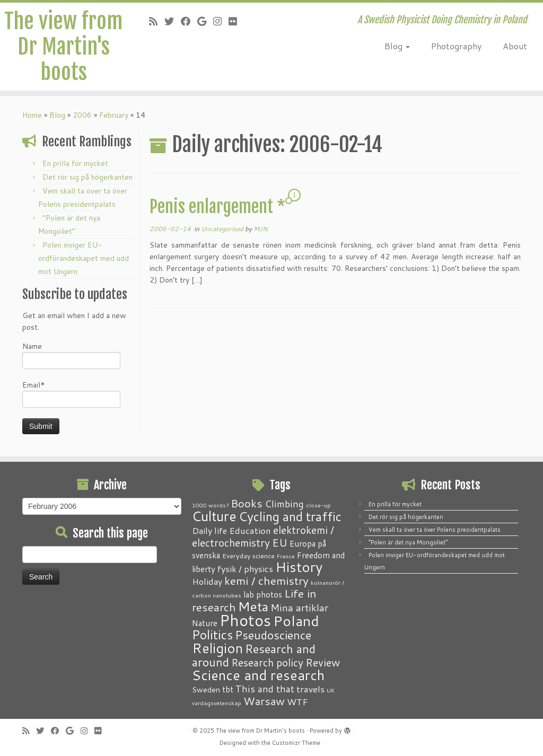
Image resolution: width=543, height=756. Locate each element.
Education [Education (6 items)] (250, 530)
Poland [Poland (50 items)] (296, 621)
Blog (397, 46)
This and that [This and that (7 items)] (265, 689)
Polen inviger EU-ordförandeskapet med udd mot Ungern (84, 258)
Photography (456, 46)
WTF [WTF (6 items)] (297, 701)
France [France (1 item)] (286, 556)
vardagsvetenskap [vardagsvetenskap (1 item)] (217, 703)
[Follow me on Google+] (205, 21)
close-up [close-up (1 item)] (318, 505)
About (515, 46)
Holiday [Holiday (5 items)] (207, 581)
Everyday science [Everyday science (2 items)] (248, 556)
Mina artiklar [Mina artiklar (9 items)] (299, 608)
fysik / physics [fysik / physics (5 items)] (245, 569)
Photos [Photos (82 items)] (245, 620)
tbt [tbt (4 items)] (228, 689)
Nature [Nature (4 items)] (205, 623)
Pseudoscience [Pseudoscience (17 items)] (273, 635)
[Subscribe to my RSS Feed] (157, 21)
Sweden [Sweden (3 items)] (206, 690)
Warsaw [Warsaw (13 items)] (264, 701)
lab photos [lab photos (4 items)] (263, 594)
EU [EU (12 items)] (280, 542)
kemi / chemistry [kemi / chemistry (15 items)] (266, 581)
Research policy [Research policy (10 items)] (267, 662)
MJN (261, 229)
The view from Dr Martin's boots (63, 47)
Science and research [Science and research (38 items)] (258, 675)
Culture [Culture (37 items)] (214, 516)
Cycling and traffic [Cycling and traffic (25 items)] (290, 516)
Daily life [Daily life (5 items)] (209, 530)
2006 (82, 115)
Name (71, 355)
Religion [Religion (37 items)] (217, 648)
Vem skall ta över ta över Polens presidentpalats (435, 530)
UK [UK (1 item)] (331, 690)
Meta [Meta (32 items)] (253, 606)
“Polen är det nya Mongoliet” (408, 542)
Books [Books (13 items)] (247, 503)
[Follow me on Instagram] (221, 21)
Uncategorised (223, 229)
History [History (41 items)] (299, 567)
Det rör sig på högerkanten (87, 177)
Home (32, 115)
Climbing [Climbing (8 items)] (284, 504)
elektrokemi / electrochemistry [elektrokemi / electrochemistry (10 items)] (263, 536)
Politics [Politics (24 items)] (212, 635)
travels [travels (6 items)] (310, 689)
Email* (71, 394)
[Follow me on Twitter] (173, 21)
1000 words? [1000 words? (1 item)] (210, 505)
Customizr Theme (296, 743)
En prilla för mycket (75, 163)
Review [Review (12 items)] (323, 662)
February (114, 115)
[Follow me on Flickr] (236, 21)
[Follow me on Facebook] (189, 21)
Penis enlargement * (217, 207)
